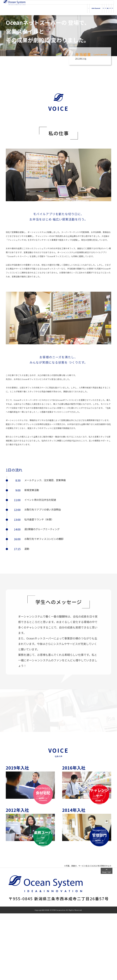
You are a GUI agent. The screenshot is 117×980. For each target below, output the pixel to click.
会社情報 (78, 8)
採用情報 (109, 8)
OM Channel (57, 8)
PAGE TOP (107, 939)
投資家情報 (99, 8)
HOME (47, 8)
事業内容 (68, 8)
